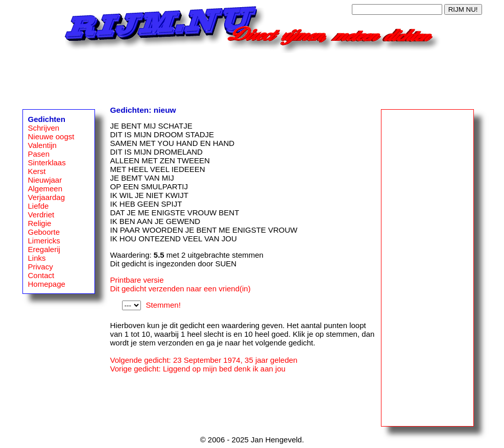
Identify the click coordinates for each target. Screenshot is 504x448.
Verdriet (41, 215)
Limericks (44, 241)
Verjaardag (47, 197)
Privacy (41, 267)
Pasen (39, 154)
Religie (40, 223)
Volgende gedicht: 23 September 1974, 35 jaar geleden (204, 360)
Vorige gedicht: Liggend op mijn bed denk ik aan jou (198, 369)
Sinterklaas (47, 163)
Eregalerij (44, 249)
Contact (41, 275)
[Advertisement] (252, 76)
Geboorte (44, 232)
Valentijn (42, 145)
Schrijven (44, 128)
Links (37, 258)
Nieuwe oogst (51, 136)
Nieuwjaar (45, 180)
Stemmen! (163, 305)
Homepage (47, 284)
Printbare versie (137, 280)
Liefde (39, 206)
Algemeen (45, 189)
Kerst (37, 171)
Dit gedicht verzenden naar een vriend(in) (181, 289)
